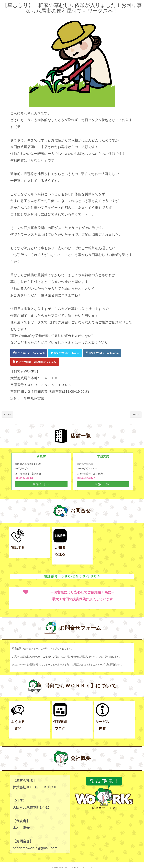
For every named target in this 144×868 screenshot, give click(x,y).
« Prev (7, 415)
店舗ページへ (41, 485)
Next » (136, 415)
